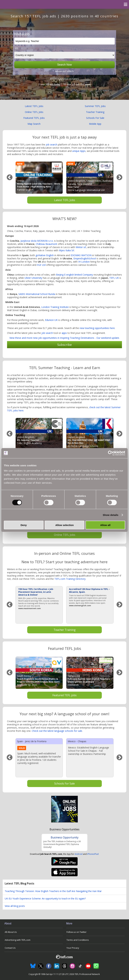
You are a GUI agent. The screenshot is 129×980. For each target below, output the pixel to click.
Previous (10, 178)
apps (64, 333)
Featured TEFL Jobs (34, 118)
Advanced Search (64, 71)
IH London (84, 262)
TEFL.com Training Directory (70, 579)
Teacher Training (95, 112)
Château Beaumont (46, 244)
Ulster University (33, 278)
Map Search (34, 124)
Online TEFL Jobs (34, 112)
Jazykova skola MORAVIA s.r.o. (37, 241)
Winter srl (81, 247)
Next (119, 178)
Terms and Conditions (78, 940)
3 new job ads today (49, 84)
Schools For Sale (95, 118)
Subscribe (64, 345)
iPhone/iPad (93, 854)
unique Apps (79, 151)
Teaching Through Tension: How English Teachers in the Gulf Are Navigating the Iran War (53, 891)
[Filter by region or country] (64, 55)
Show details (111, 515)
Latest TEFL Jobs (34, 106)
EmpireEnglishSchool (85, 258)
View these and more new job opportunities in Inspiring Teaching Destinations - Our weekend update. (64, 338)
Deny (24, 525)
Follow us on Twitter (77, 932)
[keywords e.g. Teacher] (64, 41)
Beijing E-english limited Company (74, 275)
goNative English (45, 255)
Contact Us (10, 948)
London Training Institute (55, 307)
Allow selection (64, 525)
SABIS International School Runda (37, 294)
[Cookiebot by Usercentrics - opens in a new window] (110, 453)
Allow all (105, 525)
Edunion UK (51, 320)
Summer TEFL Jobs (95, 106)
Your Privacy (73, 948)
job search (52, 145)
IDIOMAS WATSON (81, 255)
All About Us (11, 932)
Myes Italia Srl (67, 250)
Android (79, 854)
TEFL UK (114, 278)
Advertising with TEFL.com (18, 940)
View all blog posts (15, 906)
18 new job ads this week (77, 84)
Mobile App (95, 124)
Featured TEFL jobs (64, 695)
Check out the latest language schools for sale (57, 731)
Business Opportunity (65, 837)
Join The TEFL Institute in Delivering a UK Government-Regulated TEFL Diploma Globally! (62, 844)
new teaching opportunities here (97, 328)
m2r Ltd (41, 265)
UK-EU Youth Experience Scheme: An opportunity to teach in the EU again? (45, 899)
